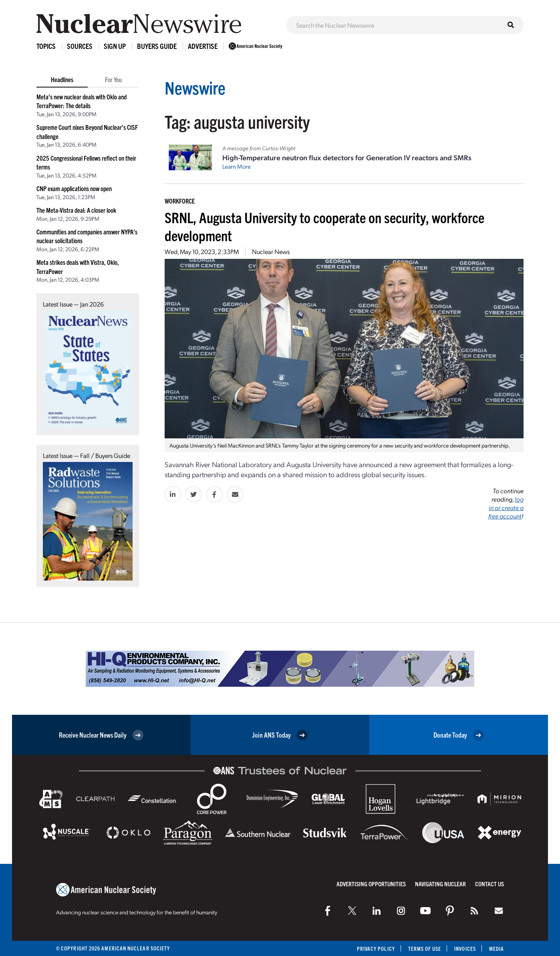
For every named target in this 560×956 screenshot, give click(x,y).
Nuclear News (271, 251)
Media (497, 949)
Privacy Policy (376, 949)
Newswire (195, 87)
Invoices (465, 949)
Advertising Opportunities (371, 884)
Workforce (180, 201)
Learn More (237, 166)
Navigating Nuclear (440, 884)
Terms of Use (424, 949)
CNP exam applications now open (74, 188)
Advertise (203, 46)
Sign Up (115, 46)
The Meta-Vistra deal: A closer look (76, 210)
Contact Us (489, 884)
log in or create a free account (506, 507)
